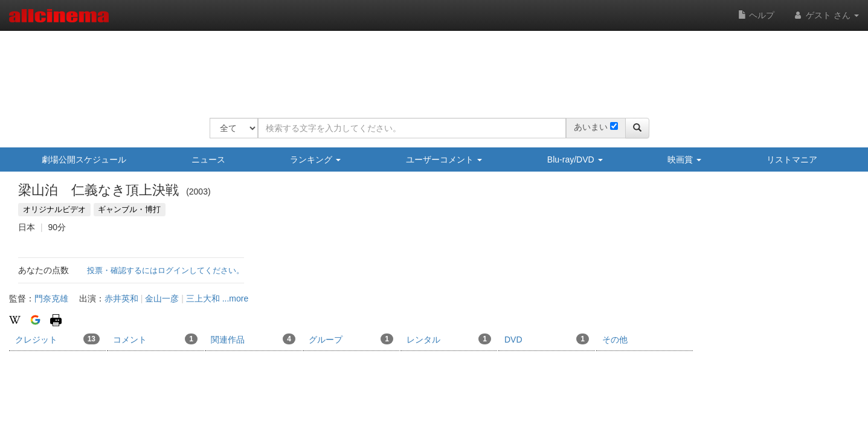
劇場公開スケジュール (84, 159)
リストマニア (792, 159)
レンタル (449, 339)
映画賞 (684, 159)
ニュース (208, 159)
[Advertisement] (429, 66)
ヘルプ (756, 15)
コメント (155, 339)
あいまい (591, 127)
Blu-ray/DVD (575, 159)
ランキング (315, 159)
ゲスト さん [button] (826, 15)
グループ (351, 339)
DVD (547, 339)
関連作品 (253, 339)
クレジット (57, 339)
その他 (615, 340)
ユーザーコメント (444, 159)
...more (236, 298)
